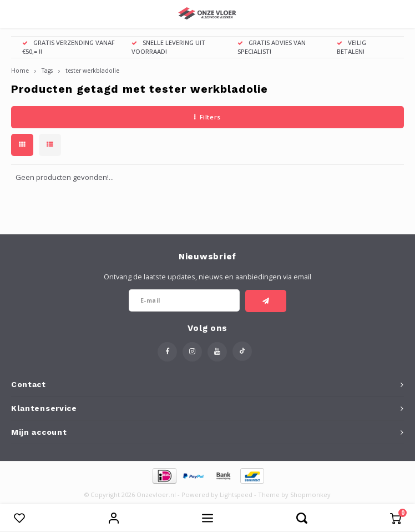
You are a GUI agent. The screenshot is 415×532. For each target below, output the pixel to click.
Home (20, 71)
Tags (47, 71)
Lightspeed (236, 495)
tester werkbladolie (92, 71)
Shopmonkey (310, 495)
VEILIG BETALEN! (351, 47)
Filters (207, 117)
